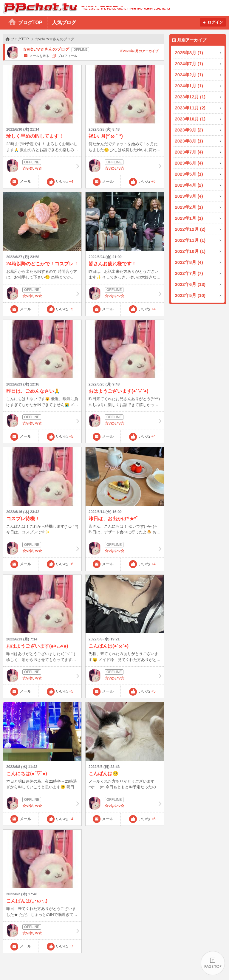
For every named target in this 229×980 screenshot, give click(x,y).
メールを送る (39, 56)
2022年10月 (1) (190, 251)
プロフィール (67, 56)
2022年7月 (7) (189, 273)
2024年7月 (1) (189, 64)
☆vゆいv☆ (42, 166)
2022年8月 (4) (189, 262)
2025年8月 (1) (189, 53)
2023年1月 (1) (189, 218)
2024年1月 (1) (189, 86)
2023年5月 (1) (189, 174)
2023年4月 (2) (189, 185)
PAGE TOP (213, 964)
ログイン (215, 22)
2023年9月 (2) (189, 130)
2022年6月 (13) (190, 284)
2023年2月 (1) (189, 207)
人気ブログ (64, 23)
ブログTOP (30, 23)
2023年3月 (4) (189, 196)
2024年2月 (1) (189, 75)
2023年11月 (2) (190, 108)
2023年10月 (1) (190, 119)
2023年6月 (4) (189, 163)
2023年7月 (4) (189, 152)
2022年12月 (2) (190, 229)
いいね (65, 181)
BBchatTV (85, 8)
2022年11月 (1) (190, 240)
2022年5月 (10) (190, 295)
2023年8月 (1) (189, 141)
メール (25, 181)
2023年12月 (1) (190, 97)
